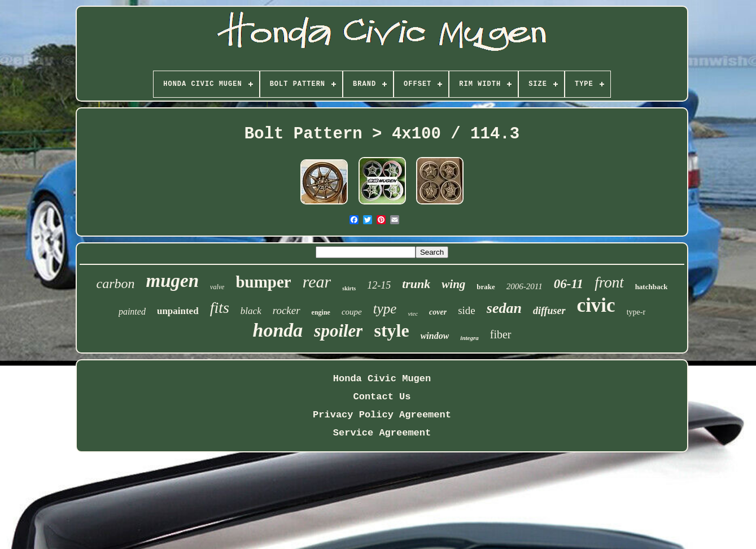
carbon (116, 284)
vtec (413, 313)
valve (217, 287)
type (385, 309)
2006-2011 (525, 286)
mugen (173, 281)
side (467, 310)
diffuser (549, 311)
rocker (287, 310)
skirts (349, 288)
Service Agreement (382, 433)
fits (220, 308)
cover (438, 312)
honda (278, 330)
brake (486, 287)
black (251, 311)
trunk (416, 284)
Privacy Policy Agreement (382, 415)
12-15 (379, 285)
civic (596, 305)
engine (321, 312)
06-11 (569, 284)
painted (132, 311)
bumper (263, 282)
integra (469, 338)
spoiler (338, 331)
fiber (501, 334)
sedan (504, 308)
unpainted (178, 311)
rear (317, 282)
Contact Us (382, 397)
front (609, 282)
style (391, 330)
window (435, 336)
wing (453, 284)
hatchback (652, 287)
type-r (636, 312)
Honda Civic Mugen (382, 379)
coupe (352, 312)
